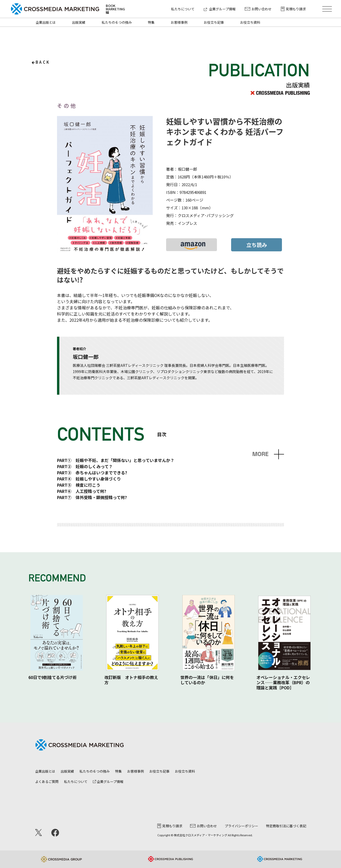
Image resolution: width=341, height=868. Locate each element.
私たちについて (183, 9)
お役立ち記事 (214, 22)
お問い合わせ (258, 9)
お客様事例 (179, 22)
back (43, 62)
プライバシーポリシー (241, 826)
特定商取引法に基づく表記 (286, 826)
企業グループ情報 (220, 9)
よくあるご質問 (47, 782)
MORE (260, 454)
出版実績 (79, 22)
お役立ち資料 (250, 22)
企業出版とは (46, 22)
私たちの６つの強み (117, 22)
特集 (151, 22)
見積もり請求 (293, 9)
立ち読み (257, 245)
